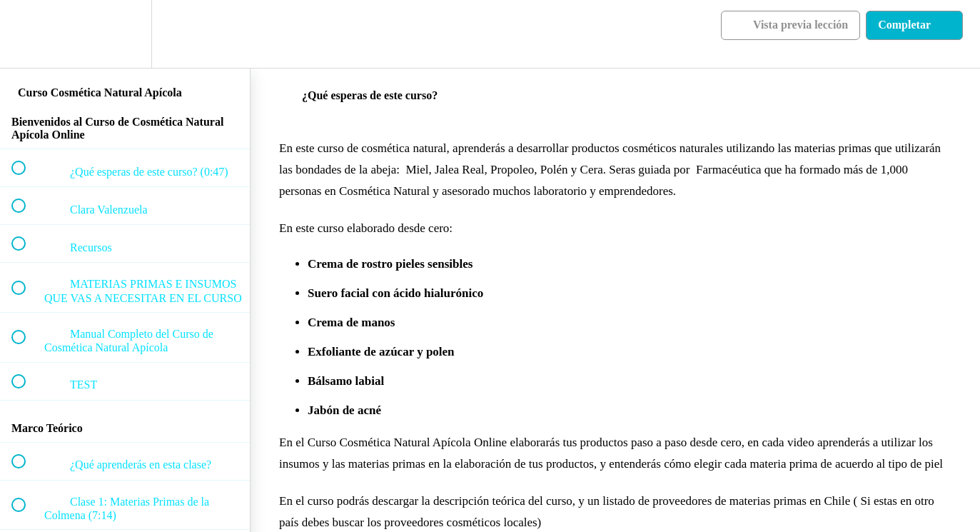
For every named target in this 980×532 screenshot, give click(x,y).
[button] (26, 34)
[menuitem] (125, 34)
